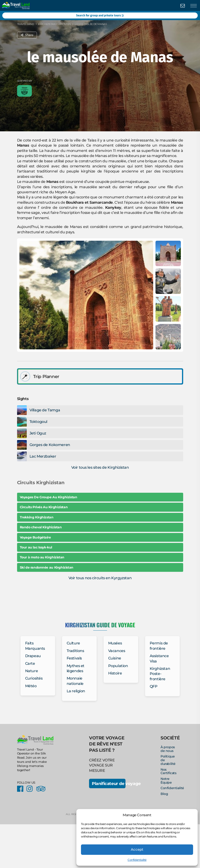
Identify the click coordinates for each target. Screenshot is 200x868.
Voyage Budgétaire (35, 537)
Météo (31, 686)
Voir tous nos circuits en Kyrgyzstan (100, 578)
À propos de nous (168, 749)
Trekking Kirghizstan (37, 517)
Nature (32, 671)
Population (118, 666)
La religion (76, 691)
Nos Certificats (169, 771)
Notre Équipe (166, 781)
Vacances (117, 651)
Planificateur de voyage (109, 783)
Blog (164, 794)
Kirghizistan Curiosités (54, 24)
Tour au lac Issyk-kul (36, 547)
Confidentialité (137, 860)
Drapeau (33, 656)
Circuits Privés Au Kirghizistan (44, 507)
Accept (137, 849)
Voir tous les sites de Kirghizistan (100, 467)
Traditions (75, 651)
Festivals (74, 658)
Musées (115, 643)
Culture (73, 643)
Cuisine (115, 658)
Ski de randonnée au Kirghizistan (47, 567)
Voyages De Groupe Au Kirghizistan (49, 497)
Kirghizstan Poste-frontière (160, 674)
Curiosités (34, 678)
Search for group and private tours (100, 15)
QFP (154, 686)
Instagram (31, 789)
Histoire (115, 673)
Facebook (21, 789)
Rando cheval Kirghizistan (41, 527)
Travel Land (26, 24)
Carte (30, 663)
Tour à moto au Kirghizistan (42, 557)
